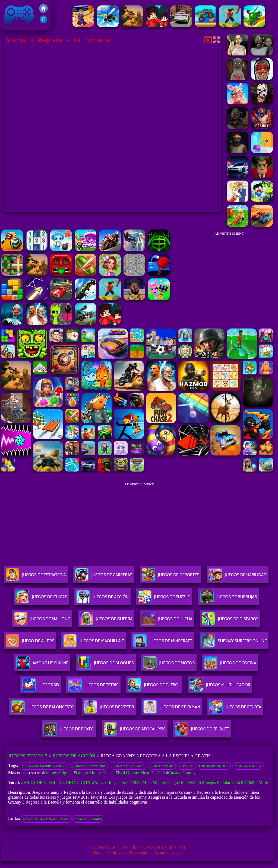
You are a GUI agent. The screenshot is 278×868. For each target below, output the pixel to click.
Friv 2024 (186, 766)
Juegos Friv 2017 (19, 15)
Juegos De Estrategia (36, 577)
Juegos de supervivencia (44, 766)
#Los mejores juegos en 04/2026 (172, 782)
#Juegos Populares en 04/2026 (229, 782)
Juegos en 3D (162, 766)
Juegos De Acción (102, 599)
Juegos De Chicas (41, 599)
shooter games (88, 819)
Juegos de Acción (74, 756)
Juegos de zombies (89, 766)
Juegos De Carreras (104, 577)
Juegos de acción (128, 766)
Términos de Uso (168, 852)
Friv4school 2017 (214, 766)
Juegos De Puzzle (164, 599)
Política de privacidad (128, 852)
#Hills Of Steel (39, 782)
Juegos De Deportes (170, 577)
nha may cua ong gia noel (46, 819)
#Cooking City (74, 782)
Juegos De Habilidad (238, 577)
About (97, 852)
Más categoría (248, 766)
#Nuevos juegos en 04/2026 (117, 782)
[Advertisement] (229, 273)
